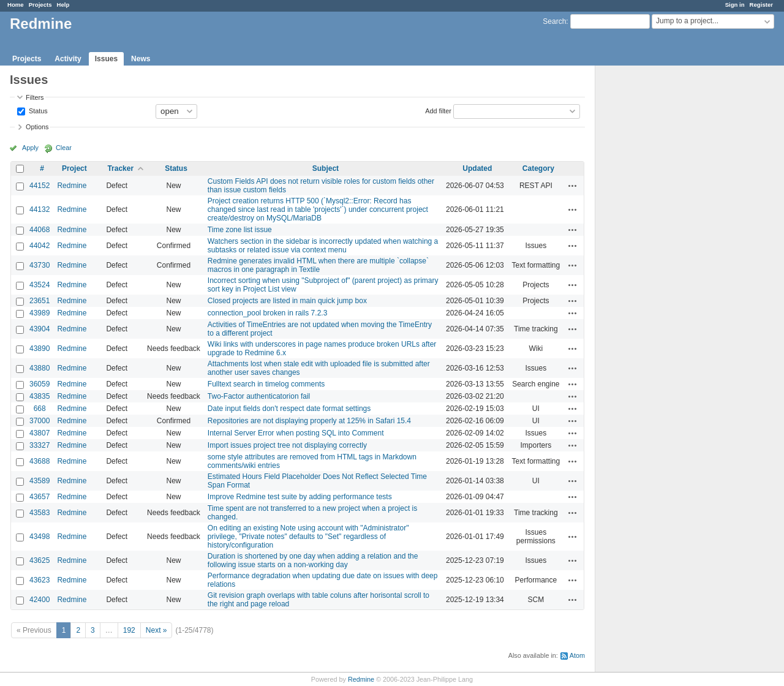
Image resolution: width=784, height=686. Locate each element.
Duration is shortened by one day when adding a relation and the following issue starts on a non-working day (313, 560)
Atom (577, 655)
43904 (40, 329)
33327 (40, 445)
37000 (40, 421)
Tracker (120, 168)
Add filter (438, 110)
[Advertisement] (657, 258)
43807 (40, 433)
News (141, 59)
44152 (40, 186)
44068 (40, 230)
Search (554, 21)
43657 (40, 497)
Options (37, 127)
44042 (40, 246)
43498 (40, 537)
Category (538, 168)
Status (37, 110)
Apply (30, 148)
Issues (106, 59)
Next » (156, 630)
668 (40, 409)
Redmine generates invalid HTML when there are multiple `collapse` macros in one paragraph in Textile (318, 265)
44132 (40, 209)
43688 (40, 461)
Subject (326, 168)
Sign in (735, 5)
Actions (573, 186)
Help (63, 5)
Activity (68, 59)
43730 (40, 265)
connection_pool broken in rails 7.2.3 (267, 313)
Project (74, 168)
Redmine (72, 186)
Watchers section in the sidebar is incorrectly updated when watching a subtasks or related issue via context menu (323, 246)
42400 (40, 600)
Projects (40, 5)
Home (16, 5)
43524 (40, 285)
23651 (40, 301)
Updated (477, 168)
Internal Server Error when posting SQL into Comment (296, 433)
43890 (40, 349)
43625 (40, 560)
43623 (40, 580)
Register (761, 5)
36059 (40, 384)
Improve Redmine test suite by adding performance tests (300, 497)
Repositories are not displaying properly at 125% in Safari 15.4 (309, 421)
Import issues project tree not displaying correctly (287, 445)
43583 (40, 513)
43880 (40, 368)
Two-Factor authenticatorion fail (259, 396)
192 (129, 630)
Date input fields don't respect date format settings (289, 409)
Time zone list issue (240, 230)
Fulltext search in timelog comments (266, 384)
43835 (40, 396)
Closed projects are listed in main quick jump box (287, 301)
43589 (40, 481)
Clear (64, 148)
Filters (35, 97)
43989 (40, 313)
